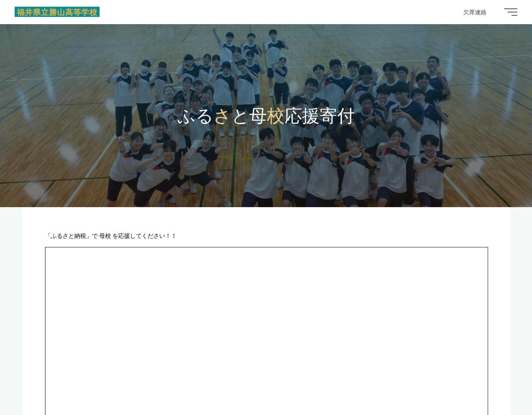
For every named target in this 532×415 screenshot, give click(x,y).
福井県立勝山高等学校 (57, 12)
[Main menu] (511, 12)
